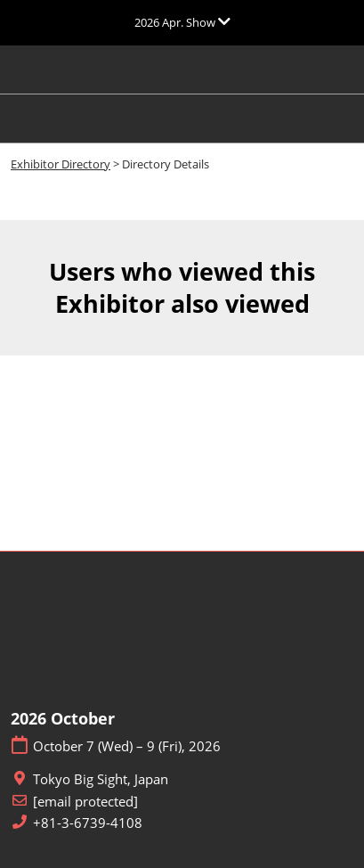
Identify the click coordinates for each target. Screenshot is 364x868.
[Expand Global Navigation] (182, 22)
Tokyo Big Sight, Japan (101, 779)
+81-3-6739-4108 (88, 823)
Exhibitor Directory (61, 164)
